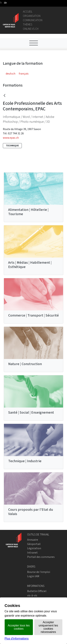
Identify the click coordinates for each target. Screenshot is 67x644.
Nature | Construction (25, 364)
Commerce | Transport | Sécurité (33, 315)
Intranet (32, 553)
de (5, 3)
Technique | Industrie (25, 461)
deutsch (11, 74)
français (24, 74)
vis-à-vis (32, 595)
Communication (33, 20)
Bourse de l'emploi (39, 572)
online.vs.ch (31, 29)
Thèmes (28, 24)
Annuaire (33, 540)
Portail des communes (41, 557)
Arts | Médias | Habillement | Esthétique (30, 265)
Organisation (32, 16)
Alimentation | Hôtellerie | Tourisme (28, 212)
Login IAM (33, 576)
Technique (12, 146)
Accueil (28, 12)
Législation (34, 548)
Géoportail (34, 544)
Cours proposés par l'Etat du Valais (31, 512)
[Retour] (4, 96)
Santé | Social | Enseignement (31, 412)
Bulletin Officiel (37, 591)
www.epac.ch (11, 138)
